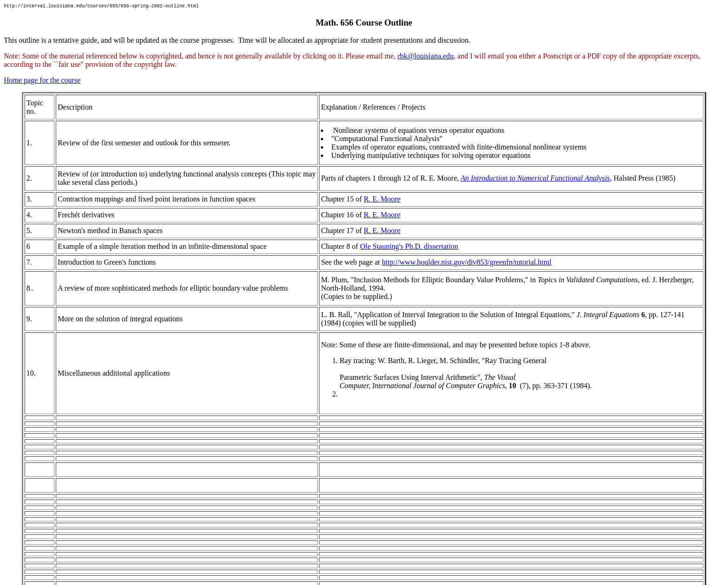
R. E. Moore (382, 200)
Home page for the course (42, 81)
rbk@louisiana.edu (426, 57)
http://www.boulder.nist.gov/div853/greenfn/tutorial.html (466, 263)
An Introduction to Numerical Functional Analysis (535, 179)
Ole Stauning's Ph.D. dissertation (409, 248)
